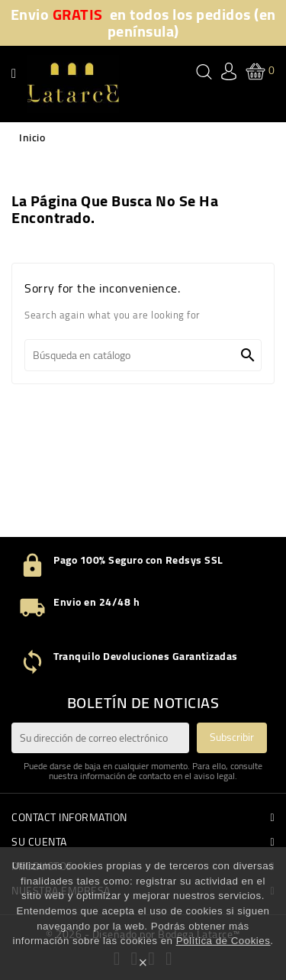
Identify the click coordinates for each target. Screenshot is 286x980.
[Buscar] (143, 355)
